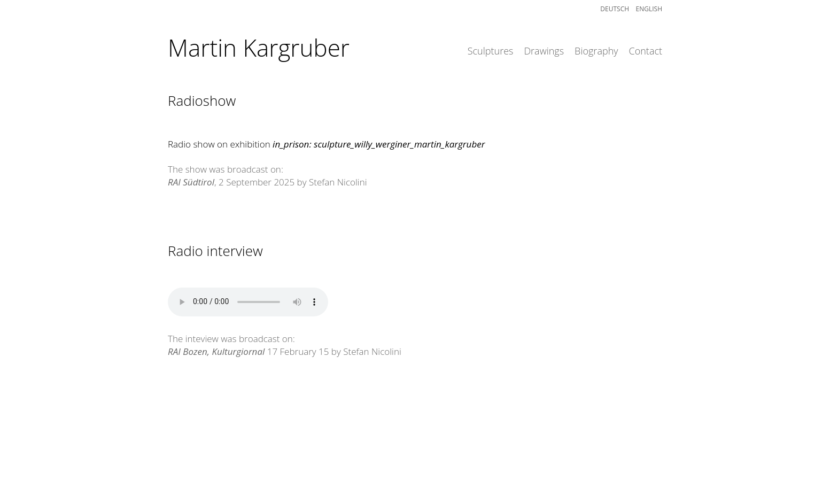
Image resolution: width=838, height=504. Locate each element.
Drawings (544, 51)
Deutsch (618, 9)
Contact (646, 51)
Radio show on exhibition (326, 144)
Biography (596, 51)
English (649, 9)
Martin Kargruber (259, 48)
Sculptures (491, 51)
